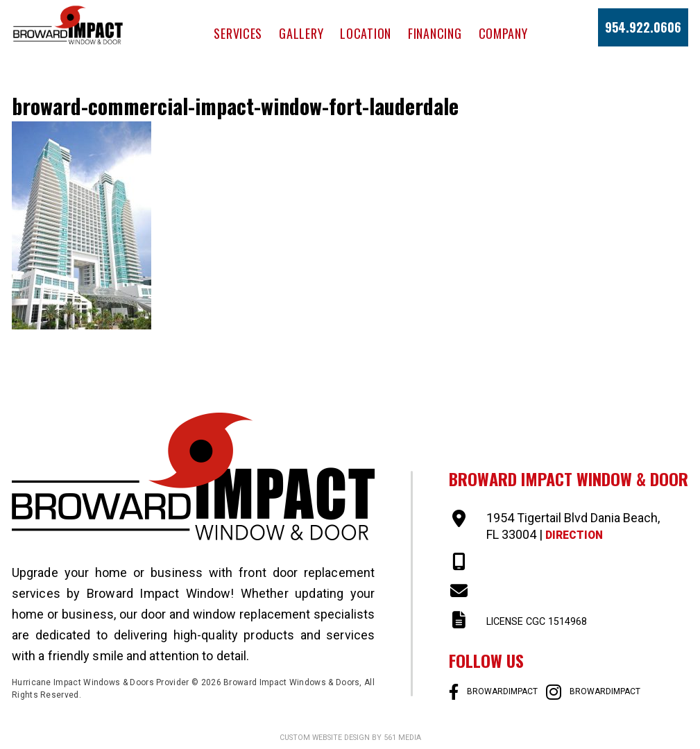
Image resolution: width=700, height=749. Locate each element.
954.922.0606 (643, 27)
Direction (579, 534)
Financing (435, 33)
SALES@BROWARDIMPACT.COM (575, 591)
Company (503, 33)
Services (238, 33)
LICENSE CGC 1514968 (550, 620)
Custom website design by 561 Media (350, 737)
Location (366, 33)
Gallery (301, 33)
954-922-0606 (525, 562)
